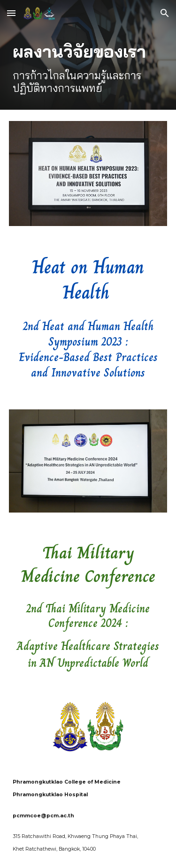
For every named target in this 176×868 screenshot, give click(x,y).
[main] (88, 68)
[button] (11, 13)
